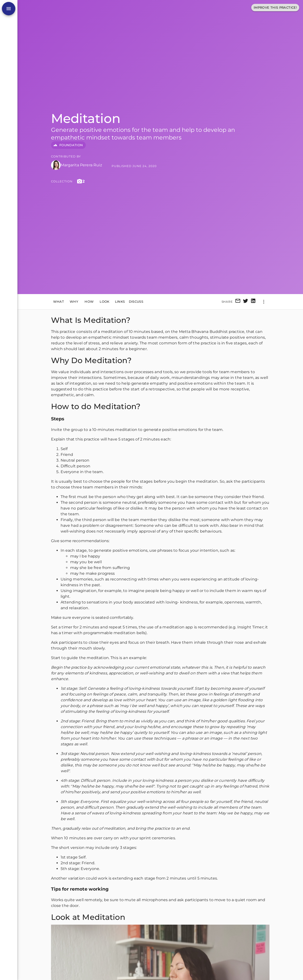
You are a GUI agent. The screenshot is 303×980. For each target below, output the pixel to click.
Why (74, 302)
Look (105, 302)
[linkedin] (253, 302)
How (89, 302)
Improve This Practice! (275, 8)
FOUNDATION (68, 145)
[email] (238, 302)
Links (120, 302)
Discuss (136, 302)
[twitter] (246, 302)
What (59, 302)
